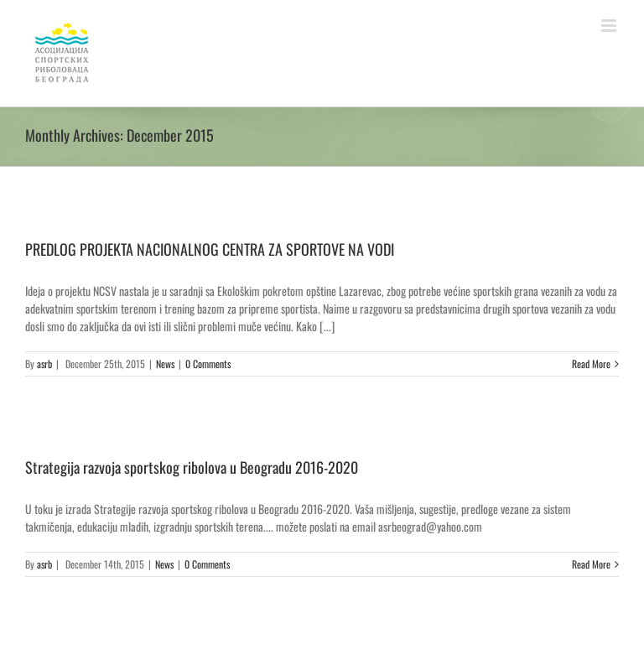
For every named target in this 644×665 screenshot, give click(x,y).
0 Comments (208, 364)
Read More (591, 364)
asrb (44, 364)
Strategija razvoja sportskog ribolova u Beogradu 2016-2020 (192, 467)
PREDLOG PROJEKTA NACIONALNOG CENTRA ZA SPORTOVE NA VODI (210, 249)
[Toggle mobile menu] (610, 26)
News (165, 364)
